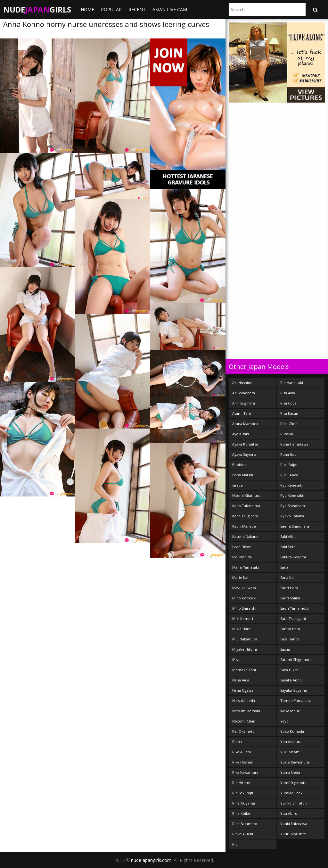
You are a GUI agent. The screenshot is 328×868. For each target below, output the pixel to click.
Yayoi (285, 721)
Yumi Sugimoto (293, 783)
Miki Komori (243, 618)
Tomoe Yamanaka (296, 701)
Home (87, 9)
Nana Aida (241, 680)
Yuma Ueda (290, 772)
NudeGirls (37, 9)
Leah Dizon (242, 547)
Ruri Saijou (289, 465)
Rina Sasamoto (245, 824)
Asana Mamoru (245, 424)
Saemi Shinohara (295, 526)
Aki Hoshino (242, 383)
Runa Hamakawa (294, 444)
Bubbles (239, 465)
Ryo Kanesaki (291, 485)
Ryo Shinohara (293, 506)
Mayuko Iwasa (244, 588)
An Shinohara (244, 393)
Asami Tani (242, 413)
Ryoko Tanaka (292, 516)
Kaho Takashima (246, 506)
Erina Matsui (243, 475)
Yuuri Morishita (293, 834)
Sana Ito (287, 577)
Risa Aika (288, 393)
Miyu (236, 659)
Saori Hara (289, 588)
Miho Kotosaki (244, 598)
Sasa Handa (290, 639)
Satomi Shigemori (295, 659)
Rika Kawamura (245, 772)
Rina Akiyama (244, 803)
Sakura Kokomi (293, 557)
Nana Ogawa (243, 690)
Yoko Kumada (292, 731)
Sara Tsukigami (293, 618)
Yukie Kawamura (295, 762)
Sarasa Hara (290, 629)
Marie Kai (240, 577)
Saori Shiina (290, 598)
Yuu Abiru (289, 813)
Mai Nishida (242, 557)
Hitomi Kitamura (246, 495)
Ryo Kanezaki (292, 495)
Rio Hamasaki (292, 383)
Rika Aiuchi (242, 752)
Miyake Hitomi (245, 649)
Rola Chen (289, 424)
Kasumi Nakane (245, 536)
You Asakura (291, 742)
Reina (237, 742)
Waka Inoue (290, 711)
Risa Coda (288, 403)
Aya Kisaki (241, 434)
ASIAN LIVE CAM (170, 9)
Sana (284, 567)
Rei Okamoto (243, 731)
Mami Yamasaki (246, 567)
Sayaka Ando (291, 680)
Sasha (285, 649)
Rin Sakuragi (243, 793)
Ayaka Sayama (244, 454)
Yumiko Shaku (292, 793)
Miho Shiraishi (244, 608)
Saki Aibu (288, 536)
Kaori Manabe (244, 526)
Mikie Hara (241, 629)
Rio (235, 844)
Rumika (287, 434)
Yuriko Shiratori (294, 803)
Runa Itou (288, 454)
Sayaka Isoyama (294, 690)
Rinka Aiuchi (243, 834)
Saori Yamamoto (295, 608)
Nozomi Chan (244, 721)
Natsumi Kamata (246, 711)
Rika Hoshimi (243, 762)
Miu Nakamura (245, 639)
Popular (111, 9)
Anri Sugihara (244, 403)
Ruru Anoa (289, 475)
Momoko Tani (244, 670)
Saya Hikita (289, 670)
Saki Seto (288, 547)
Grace (238, 485)
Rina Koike (241, 813)
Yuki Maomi (290, 752)
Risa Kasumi (290, 413)
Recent (137, 9)
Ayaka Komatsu (245, 444)
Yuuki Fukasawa (294, 824)
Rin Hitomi (241, 783)
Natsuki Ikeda (244, 701)
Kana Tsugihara (245, 516)
